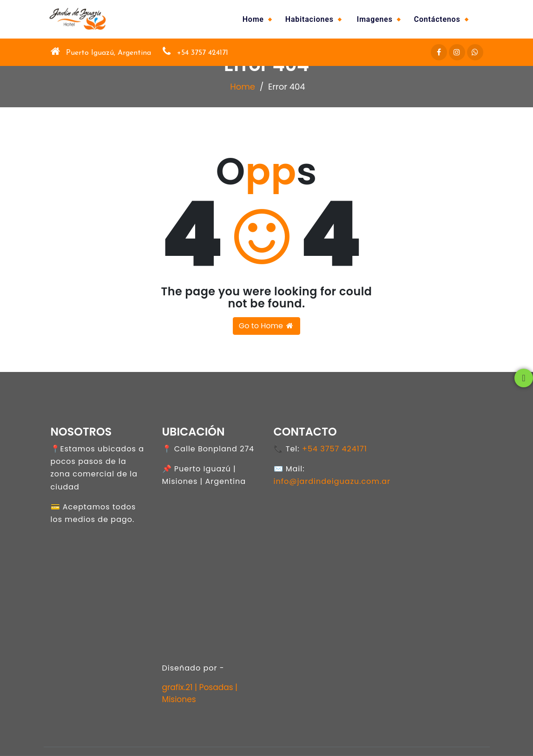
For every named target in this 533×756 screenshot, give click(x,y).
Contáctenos (437, 19)
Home (253, 19)
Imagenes (375, 19)
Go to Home (266, 326)
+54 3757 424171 (335, 449)
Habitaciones (309, 19)
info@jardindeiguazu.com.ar (332, 481)
